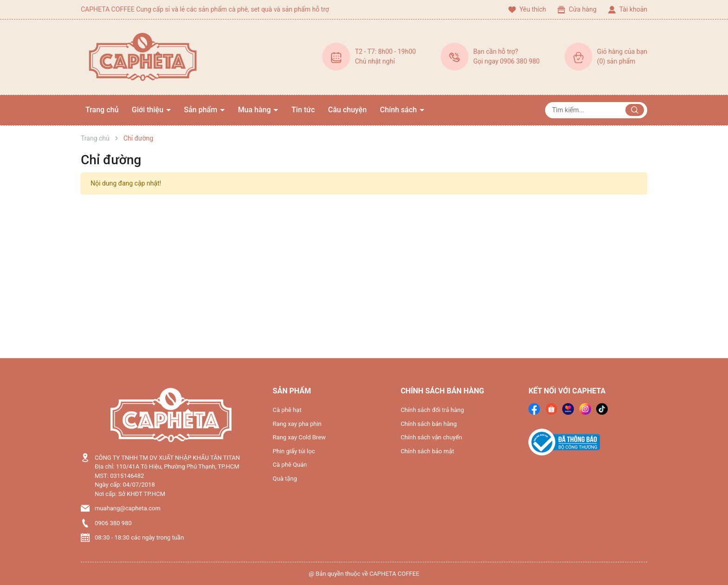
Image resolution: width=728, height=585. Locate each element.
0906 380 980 (113, 523)
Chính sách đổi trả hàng (432, 410)
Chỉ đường (111, 160)
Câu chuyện (348, 110)
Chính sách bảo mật (427, 451)
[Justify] (635, 110)
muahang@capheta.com (128, 508)
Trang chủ (102, 110)
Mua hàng (255, 110)
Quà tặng (285, 479)
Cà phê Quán (290, 465)
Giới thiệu (149, 110)
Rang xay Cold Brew (299, 437)
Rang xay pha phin (297, 424)
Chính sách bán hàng (429, 424)
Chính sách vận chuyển (431, 437)
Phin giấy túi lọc (294, 451)
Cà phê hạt (287, 410)
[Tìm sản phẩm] (596, 110)
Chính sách (399, 110)
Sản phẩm (201, 110)
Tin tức (303, 110)
